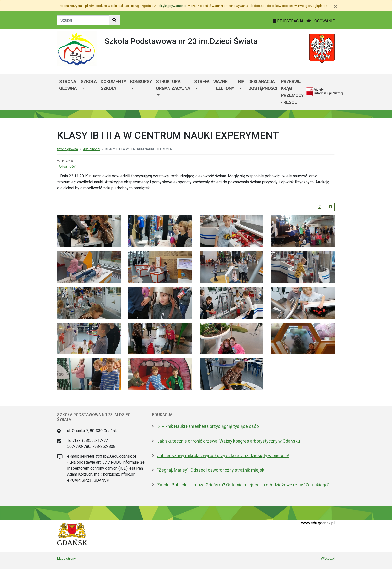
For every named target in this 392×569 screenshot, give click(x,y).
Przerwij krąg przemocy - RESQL (292, 92)
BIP (241, 81)
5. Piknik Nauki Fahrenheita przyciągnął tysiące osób (208, 426)
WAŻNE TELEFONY (224, 85)
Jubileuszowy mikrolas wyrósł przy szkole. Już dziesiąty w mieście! (223, 456)
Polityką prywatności (171, 6)
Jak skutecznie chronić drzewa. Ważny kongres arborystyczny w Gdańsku (229, 441)
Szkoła (89, 81)
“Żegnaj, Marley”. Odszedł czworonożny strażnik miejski (211, 470)
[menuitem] (89, 92)
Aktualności (92, 149)
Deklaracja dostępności (263, 85)
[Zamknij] (336, 6)
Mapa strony (66, 558)
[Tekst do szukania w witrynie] (83, 20)
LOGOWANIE (321, 21)
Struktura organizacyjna (173, 85)
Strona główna (68, 85)
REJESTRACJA (289, 21)
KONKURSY (141, 81)
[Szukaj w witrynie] (114, 20)
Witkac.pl (328, 558)
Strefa (202, 81)
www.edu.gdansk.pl (318, 523)
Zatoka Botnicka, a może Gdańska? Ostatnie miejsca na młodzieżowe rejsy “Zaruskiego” (243, 485)
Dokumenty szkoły (113, 85)
